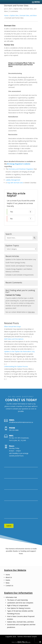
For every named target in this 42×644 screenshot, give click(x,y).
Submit (9, 526)
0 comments (14, 11)
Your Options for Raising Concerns (19, 608)
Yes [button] (21, 212)
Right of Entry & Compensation (18, 605)
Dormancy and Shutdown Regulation (21, 169)
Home (6, 15)
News (8, 583)
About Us (9, 577)
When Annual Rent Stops (13, 327)
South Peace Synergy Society (15, 263)
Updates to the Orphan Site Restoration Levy (21, 259)
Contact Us (9, 586)
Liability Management (13, 180)
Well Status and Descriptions (14, 339)
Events (8, 580)
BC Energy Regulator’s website (19, 164)
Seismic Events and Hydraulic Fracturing (19, 266)
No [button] (21, 219)
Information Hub (11, 597)
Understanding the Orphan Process (16, 366)
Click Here (31, 312)
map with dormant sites (15, 183)
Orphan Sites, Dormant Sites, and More (23, 15)
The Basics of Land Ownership (17, 600)
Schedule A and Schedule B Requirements (20, 275)
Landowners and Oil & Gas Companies (20, 603)
